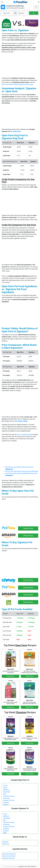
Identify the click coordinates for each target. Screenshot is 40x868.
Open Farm (6, 844)
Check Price (11, 676)
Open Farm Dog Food (9, 854)
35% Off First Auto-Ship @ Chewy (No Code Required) (22, 471)
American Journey (9, 796)
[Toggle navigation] (2, 2)
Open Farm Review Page (9, 84)
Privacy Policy (14, 866)
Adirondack (7, 792)
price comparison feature (25, 434)
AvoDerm (6, 805)
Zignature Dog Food (9, 858)
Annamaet (6, 798)
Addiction (6, 790)
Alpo (5, 794)
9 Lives (5, 786)
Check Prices (28, 528)
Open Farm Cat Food (9, 856)
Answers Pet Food (9, 800)
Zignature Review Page (26, 84)
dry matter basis (16, 131)
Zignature (5, 842)
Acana (5, 788)
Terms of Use (7, 866)
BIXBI (5, 833)
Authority (6, 802)
